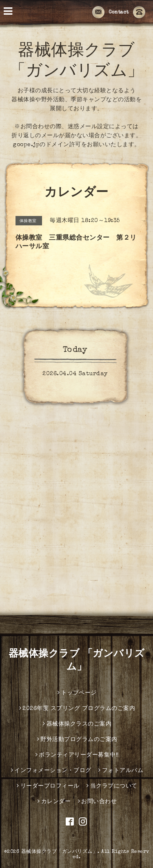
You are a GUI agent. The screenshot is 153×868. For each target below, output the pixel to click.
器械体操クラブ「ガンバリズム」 (60, 852)
